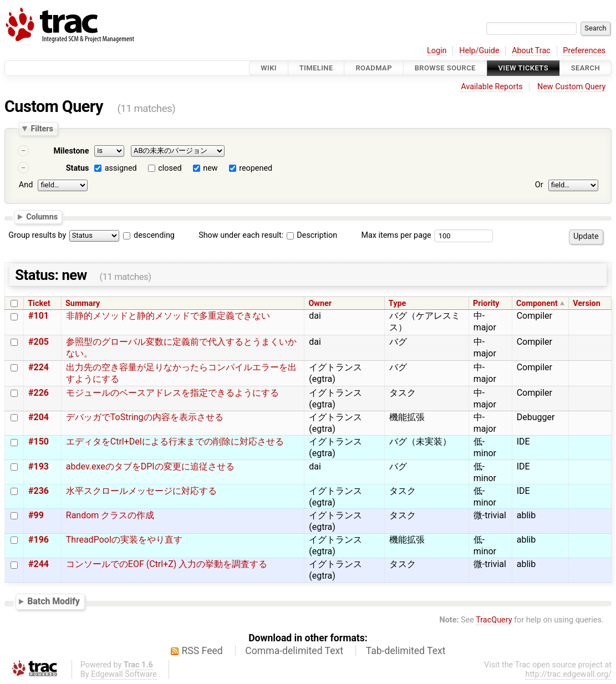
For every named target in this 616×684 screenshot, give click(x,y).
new (210, 168)
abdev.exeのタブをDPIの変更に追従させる (150, 466)
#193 (39, 466)
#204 (39, 417)
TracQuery (494, 620)
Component (537, 303)
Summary (83, 303)
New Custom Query (571, 87)
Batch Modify (54, 601)
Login (437, 51)
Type (397, 303)
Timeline (316, 68)
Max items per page (396, 235)
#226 (39, 393)
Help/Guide (479, 51)
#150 (39, 441)
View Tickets (523, 68)
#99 (36, 515)
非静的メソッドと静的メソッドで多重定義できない (168, 316)
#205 (39, 342)
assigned (121, 168)
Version (587, 303)
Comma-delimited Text (294, 651)
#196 (39, 540)
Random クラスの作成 (110, 515)
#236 (39, 491)
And (26, 185)
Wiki (269, 68)
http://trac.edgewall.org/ (568, 674)
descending (154, 235)
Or (539, 185)
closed (170, 168)
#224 (39, 367)
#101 (39, 316)
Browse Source (445, 68)
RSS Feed (202, 651)
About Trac (531, 51)
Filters (42, 129)
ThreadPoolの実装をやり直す (124, 540)
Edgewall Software (124, 674)
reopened (256, 168)
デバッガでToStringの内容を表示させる (145, 417)
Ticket (39, 303)
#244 (39, 564)
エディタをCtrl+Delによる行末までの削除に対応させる (175, 441)
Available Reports (492, 87)
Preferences (584, 51)
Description (312, 235)
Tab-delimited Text (406, 651)
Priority (486, 303)
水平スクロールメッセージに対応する (141, 491)
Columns (42, 216)
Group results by (37, 235)
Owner (320, 303)
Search (586, 68)
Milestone (71, 151)
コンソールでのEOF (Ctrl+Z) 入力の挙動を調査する (167, 564)
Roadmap (374, 68)
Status (78, 168)
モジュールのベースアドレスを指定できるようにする (172, 393)
